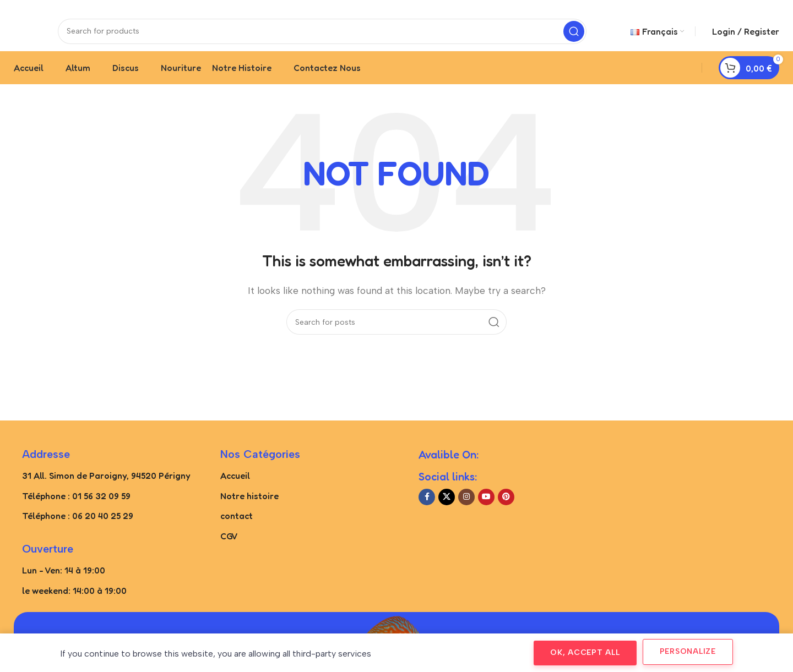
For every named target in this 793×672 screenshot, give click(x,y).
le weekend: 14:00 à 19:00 (74, 601)
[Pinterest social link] (506, 507)
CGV (229, 547)
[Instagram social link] (466, 507)
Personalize (688, 651)
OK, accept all (585, 652)
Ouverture (48, 559)
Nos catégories (260, 465)
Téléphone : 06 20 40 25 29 (78, 526)
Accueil (235, 486)
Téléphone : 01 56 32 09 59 (76, 506)
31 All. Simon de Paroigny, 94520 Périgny (106, 486)
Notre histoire (249, 506)
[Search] (322, 36)
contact (237, 526)
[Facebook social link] (427, 507)
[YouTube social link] (486, 507)
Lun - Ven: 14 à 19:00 (64, 581)
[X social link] (447, 507)
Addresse (46, 465)
